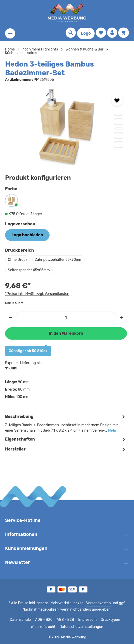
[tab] (66, 423)
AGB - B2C (44, 620)
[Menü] (10, 33)
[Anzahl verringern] (10, 317)
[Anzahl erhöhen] (122, 317)
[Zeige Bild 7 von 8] (118, 142)
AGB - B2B (66, 620)
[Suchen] (71, 33)
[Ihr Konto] (112, 33)
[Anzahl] (66, 317)
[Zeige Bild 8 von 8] (118, 147)
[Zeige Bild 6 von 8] (118, 138)
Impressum (87, 620)
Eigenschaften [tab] (66, 439)
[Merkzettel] (101, 33)
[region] (67, 127)
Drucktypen (109, 620)
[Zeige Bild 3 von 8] (118, 124)
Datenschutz (22, 620)
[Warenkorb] (124, 33)
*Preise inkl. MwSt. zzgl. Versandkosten (36, 294)
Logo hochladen (27, 235)
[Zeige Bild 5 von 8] (118, 133)
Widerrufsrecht (45, 627)
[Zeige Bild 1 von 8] (118, 115)
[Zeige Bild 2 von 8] (118, 119)
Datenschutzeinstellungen (81, 627)
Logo (86, 33)
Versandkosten (98, 603)
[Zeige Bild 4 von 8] (118, 128)
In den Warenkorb (66, 333)
